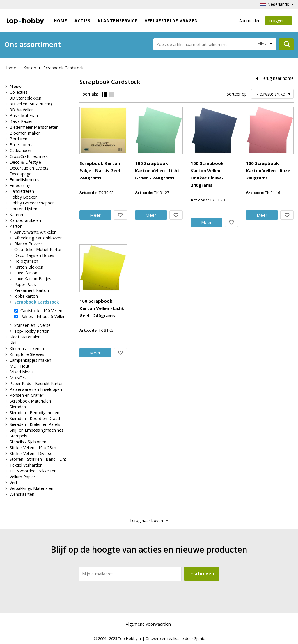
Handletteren (22, 191)
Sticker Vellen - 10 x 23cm (34, 448)
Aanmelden (250, 21)
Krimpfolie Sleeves (27, 354)
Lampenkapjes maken (30, 360)
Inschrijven (202, 574)
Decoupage (21, 174)
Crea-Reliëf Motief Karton (38, 249)
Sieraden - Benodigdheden (34, 413)
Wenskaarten (22, 494)
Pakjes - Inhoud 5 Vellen (43, 316)
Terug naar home (277, 78)
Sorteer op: (237, 94)
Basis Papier (21, 121)
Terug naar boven (146, 520)
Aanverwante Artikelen (35, 232)
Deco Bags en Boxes (34, 255)
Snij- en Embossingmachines (37, 430)
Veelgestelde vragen (171, 21)
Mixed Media (22, 372)
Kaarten (17, 215)
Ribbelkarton (26, 296)
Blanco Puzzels (29, 244)
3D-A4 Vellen (22, 110)
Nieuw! (16, 86)
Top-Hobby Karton (32, 331)
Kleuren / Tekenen (27, 349)
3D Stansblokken (25, 98)
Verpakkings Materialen (31, 488)
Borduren (18, 139)
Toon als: (89, 94)
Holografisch (26, 261)
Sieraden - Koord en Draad (35, 418)
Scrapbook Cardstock (63, 68)
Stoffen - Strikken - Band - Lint (38, 459)
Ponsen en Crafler (26, 395)
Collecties (19, 92)
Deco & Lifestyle (25, 162)
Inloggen (279, 21)
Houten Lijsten (23, 209)
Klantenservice (118, 21)
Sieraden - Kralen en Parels (35, 424)
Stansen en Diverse (32, 325)
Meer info (136, 155)
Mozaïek (18, 378)
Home (61, 21)
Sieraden (18, 407)
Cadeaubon (20, 150)
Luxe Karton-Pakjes (33, 279)
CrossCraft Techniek (29, 156)
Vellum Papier (22, 477)
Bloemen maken (25, 133)
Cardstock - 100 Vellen (41, 311)
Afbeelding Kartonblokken (38, 238)
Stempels (18, 436)
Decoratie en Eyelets (29, 168)
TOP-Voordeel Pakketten (33, 471)
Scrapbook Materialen (30, 401)
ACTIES (83, 21)
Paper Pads (25, 284)
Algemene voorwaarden (148, 624)
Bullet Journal (22, 145)
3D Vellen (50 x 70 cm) (31, 104)
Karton (30, 68)
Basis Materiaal (24, 115)
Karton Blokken (29, 267)
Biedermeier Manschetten (34, 127)
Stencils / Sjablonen (28, 442)
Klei (13, 343)
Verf (13, 482)
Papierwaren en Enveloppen (36, 389)
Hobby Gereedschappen (32, 203)
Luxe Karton (26, 273)
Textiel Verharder (26, 465)
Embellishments (24, 180)
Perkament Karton (32, 290)
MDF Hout (19, 366)
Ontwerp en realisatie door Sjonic (175, 638)
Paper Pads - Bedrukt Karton (37, 383)
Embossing (20, 185)
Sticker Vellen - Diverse (31, 453)
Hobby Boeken (24, 197)
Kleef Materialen (25, 337)
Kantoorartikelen (25, 220)
